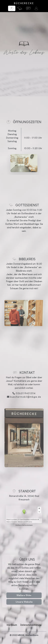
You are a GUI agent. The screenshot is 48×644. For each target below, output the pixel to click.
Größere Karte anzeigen (24, 509)
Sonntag (16, 156)
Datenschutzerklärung (31, 625)
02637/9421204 (25, 421)
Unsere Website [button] (24, 605)
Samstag (16, 151)
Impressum (12, 625)
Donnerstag (16, 149)
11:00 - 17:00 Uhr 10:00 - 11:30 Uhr (30, 152)
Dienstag (16, 146)
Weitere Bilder (24, 600)
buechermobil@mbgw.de (25, 424)
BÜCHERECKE (24, 3)
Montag (16, 144)
